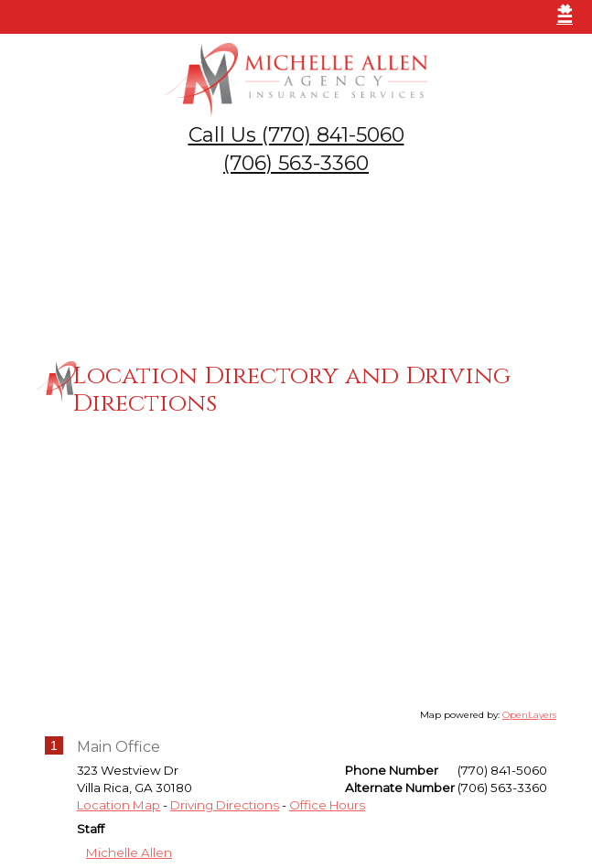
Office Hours (327, 802)
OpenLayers (529, 712)
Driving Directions (225, 802)
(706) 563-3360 (296, 163)
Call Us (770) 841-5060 (296, 135)
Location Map (118, 802)
